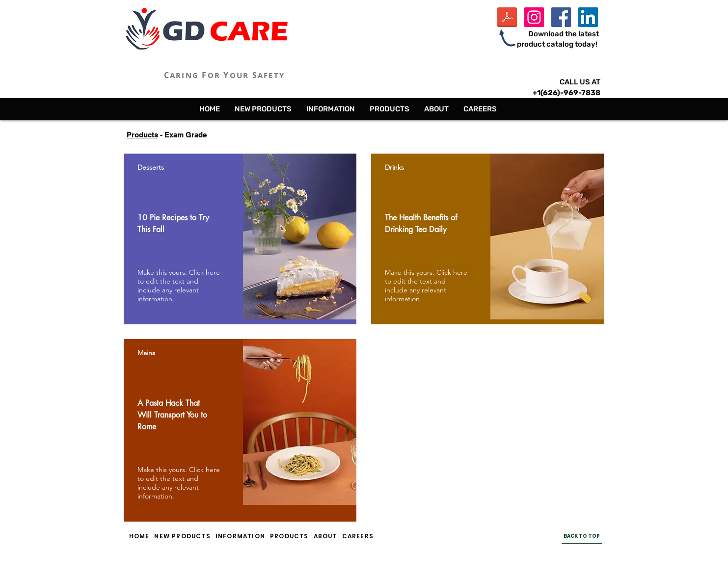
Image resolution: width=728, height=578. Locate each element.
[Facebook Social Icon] (561, 17)
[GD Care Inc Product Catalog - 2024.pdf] (507, 18)
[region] (240, 239)
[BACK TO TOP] (582, 536)
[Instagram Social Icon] (534, 17)
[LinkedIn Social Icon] (588, 17)
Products (142, 135)
